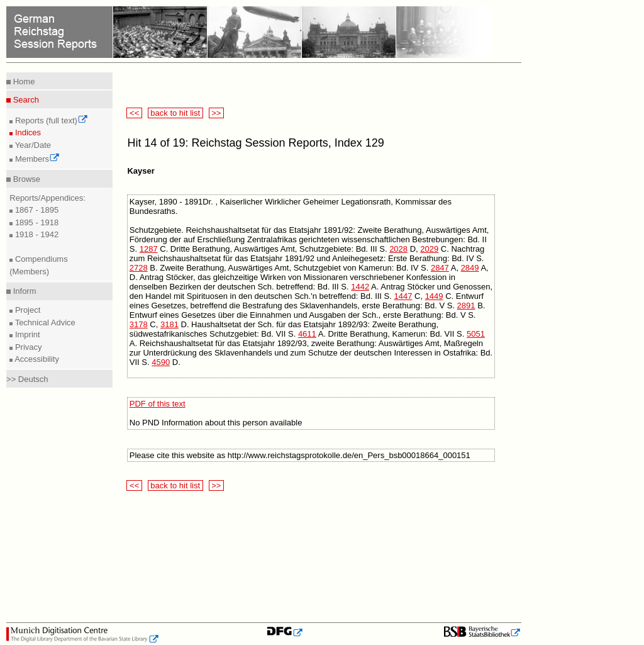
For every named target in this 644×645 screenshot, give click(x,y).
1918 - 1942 (36, 234)
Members (36, 159)
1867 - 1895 (36, 210)
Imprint (26, 334)
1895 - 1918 (36, 222)
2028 (398, 249)
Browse (25, 179)
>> (216, 113)
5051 (476, 334)
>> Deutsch (27, 379)
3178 (139, 324)
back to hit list (175, 113)
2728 (139, 268)
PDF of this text (158, 404)
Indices (27, 132)
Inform (23, 291)
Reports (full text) (50, 121)
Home (23, 81)
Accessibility (36, 359)
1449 (434, 296)
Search (25, 100)
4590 (161, 362)
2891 (466, 306)
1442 (360, 287)
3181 (169, 324)
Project (26, 310)
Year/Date (32, 145)
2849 (470, 268)
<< (134, 113)
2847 (440, 268)
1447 (403, 296)
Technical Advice (44, 322)
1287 (149, 249)
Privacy (27, 347)
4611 (307, 334)
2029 (429, 249)
